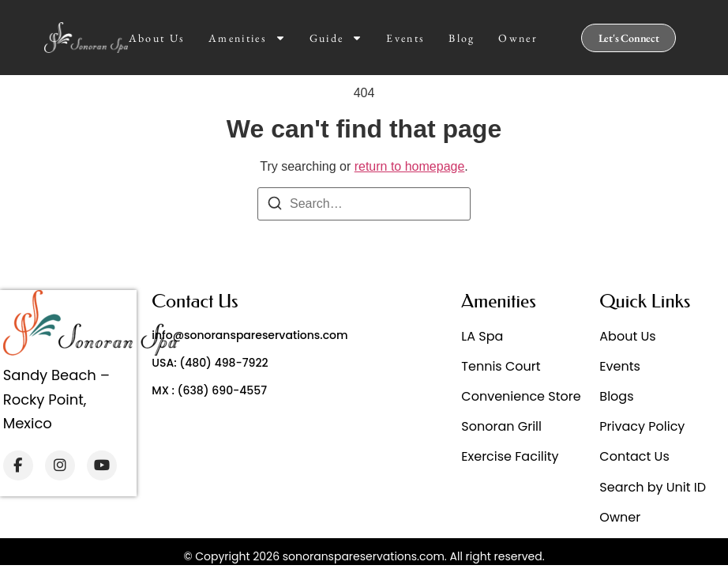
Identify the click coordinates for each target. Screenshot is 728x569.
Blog (462, 38)
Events (405, 38)
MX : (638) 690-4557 (209, 390)
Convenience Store (521, 396)
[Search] (275, 206)
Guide (336, 38)
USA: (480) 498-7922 (210, 363)
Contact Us (634, 456)
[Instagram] (60, 465)
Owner (518, 38)
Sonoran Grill (501, 426)
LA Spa (482, 336)
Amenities (247, 38)
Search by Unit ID (653, 487)
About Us (157, 38)
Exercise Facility (510, 456)
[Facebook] (18, 465)
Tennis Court (501, 366)
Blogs (616, 396)
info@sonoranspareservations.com (250, 335)
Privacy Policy (642, 426)
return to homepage (410, 166)
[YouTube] (102, 465)
